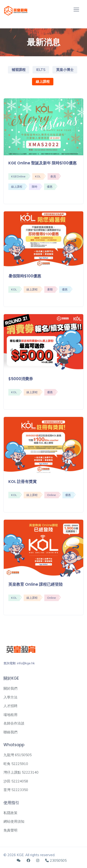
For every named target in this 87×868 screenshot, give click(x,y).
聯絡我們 (10, 732)
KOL (38, 176)
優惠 (50, 187)
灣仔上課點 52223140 (21, 772)
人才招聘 (10, 706)
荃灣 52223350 (16, 790)
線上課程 (43, 81)
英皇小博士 (65, 70)
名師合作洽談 (14, 723)
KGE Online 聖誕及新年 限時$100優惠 (42, 163)
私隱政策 (10, 813)
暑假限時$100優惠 (25, 276)
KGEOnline (18, 176)
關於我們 (10, 688)
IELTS (41, 70)
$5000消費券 (21, 379)
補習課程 (19, 70)
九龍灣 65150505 (18, 755)
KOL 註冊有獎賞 (23, 482)
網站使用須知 (14, 821)
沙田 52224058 (16, 781)
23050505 (56, 860)
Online (52, 495)
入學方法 (10, 697)
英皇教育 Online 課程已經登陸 (35, 584)
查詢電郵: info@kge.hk (19, 663)
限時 (35, 187)
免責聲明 (10, 830)
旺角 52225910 (16, 764)
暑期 (50, 289)
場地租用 (10, 715)
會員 (53, 176)
